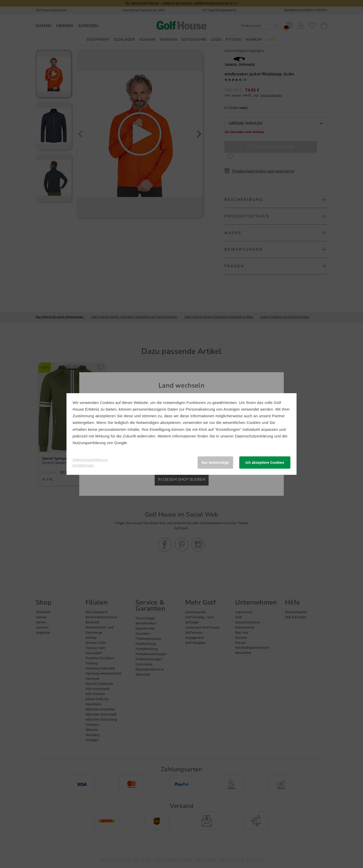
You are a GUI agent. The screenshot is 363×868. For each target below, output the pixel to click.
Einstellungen (83, 465)
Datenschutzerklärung (254, 436)
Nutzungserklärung (89, 443)
